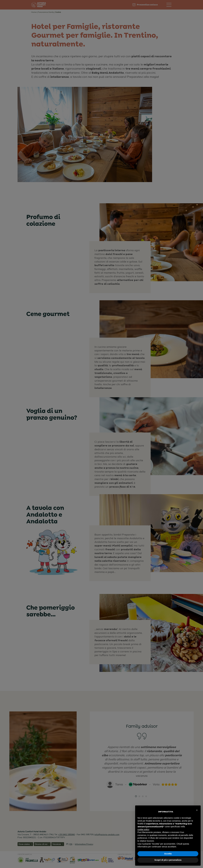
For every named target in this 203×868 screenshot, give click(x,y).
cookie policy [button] (143, 829)
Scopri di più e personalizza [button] (168, 860)
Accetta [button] (168, 854)
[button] (197, 810)
